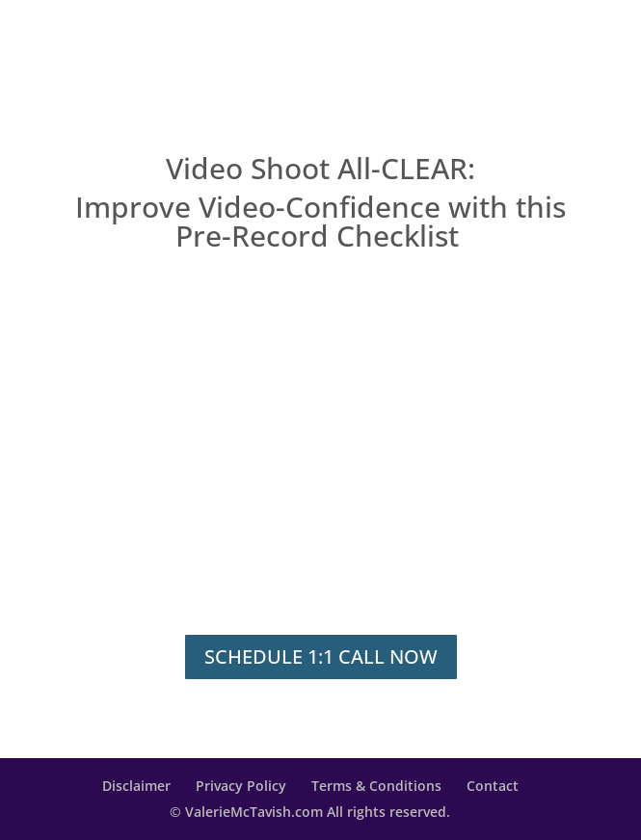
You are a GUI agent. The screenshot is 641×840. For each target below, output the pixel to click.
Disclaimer (136, 786)
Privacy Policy (241, 786)
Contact (493, 786)
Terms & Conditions (376, 786)
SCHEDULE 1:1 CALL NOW (321, 656)
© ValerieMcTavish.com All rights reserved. (310, 812)
